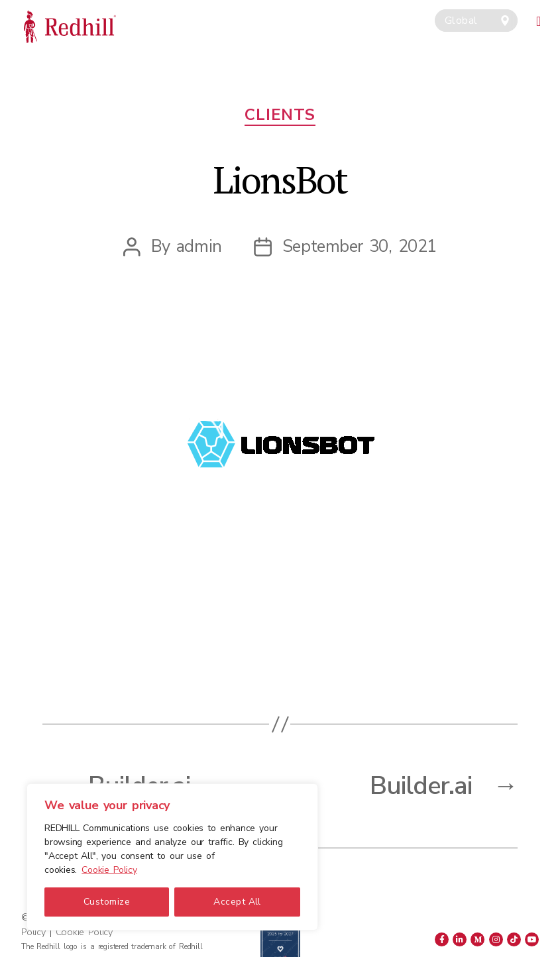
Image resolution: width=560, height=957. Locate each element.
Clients (280, 115)
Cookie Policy (109, 870)
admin (199, 246)
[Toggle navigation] (539, 19)
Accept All (237, 902)
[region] (172, 857)
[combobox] (476, 21)
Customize (107, 902)
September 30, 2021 (360, 246)
